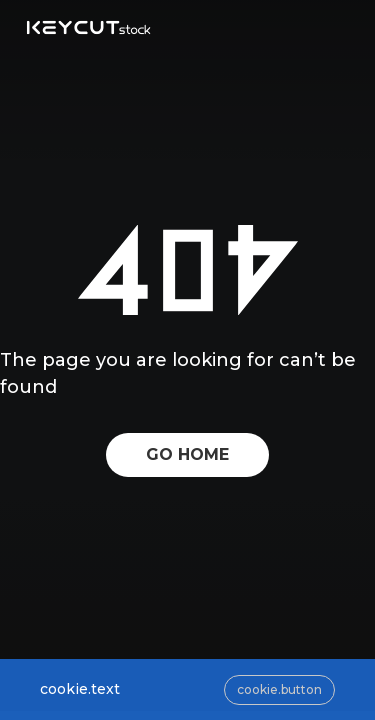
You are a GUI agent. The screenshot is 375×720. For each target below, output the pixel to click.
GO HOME (187, 454)
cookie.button (279, 689)
